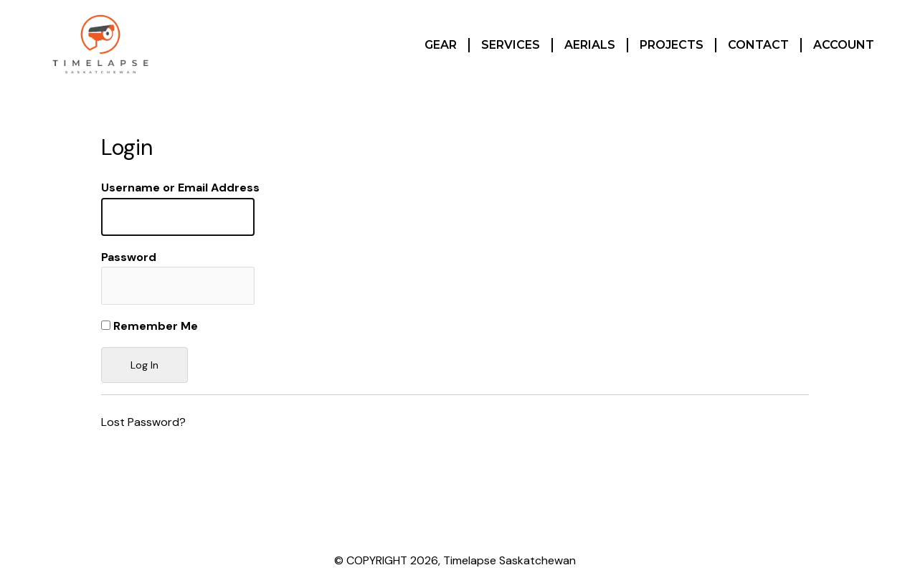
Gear (441, 45)
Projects (672, 45)
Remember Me (150, 326)
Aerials (590, 45)
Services (511, 45)
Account (844, 45)
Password (129, 257)
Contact (758, 45)
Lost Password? (143, 422)
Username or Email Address (180, 188)
